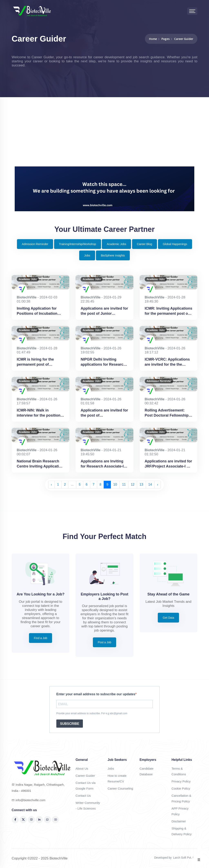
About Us (82, 768)
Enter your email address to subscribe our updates (96, 694)
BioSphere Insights (113, 255)
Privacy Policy (181, 781)
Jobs (87, 255)
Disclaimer (179, 821)
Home (153, 39)
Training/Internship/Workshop (78, 244)
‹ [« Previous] (51, 485)
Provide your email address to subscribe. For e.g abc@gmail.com (92, 713)
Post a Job (104, 642)
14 (150, 485)
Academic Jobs (116, 244)
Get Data (168, 618)
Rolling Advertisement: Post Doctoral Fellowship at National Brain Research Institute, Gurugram (168, 413)
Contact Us (83, 796)
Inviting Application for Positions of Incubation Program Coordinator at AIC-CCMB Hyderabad (37, 311)
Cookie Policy (181, 788)
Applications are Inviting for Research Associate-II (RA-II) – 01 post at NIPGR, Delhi (104, 464)
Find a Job (41, 638)
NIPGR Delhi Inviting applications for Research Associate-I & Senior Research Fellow (103, 362)
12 (133, 485)
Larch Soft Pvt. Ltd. (185, 858)
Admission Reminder (35, 244)
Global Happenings (175, 244)
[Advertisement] (104, 136)
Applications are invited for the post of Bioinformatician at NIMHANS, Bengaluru (104, 413)
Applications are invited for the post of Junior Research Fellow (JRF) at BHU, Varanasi (104, 311)
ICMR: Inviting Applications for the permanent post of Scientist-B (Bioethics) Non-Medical (168, 311)
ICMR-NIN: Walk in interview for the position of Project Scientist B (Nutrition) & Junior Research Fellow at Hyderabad (39, 413)
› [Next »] (157, 485)
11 (124, 485)
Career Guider (85, 776)
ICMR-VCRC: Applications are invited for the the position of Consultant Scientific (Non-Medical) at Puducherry (168, 362)
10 (115, 485)
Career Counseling (120, 788)
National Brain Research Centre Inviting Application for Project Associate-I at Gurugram (40, 464)
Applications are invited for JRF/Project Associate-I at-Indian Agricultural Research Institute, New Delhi (168, 464)
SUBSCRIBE (70, 724)
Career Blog (145, 244)
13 (141, 485)
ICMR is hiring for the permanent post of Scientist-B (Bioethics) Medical (36, 362)
